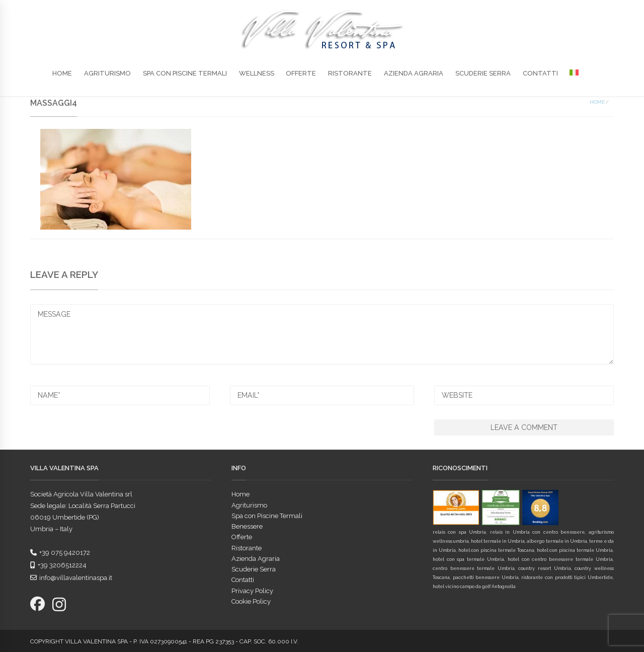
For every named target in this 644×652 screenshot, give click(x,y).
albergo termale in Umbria (557, 541)
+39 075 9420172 (60, 553)
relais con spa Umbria (460, 532)
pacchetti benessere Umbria (486, 577)
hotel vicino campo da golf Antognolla (474, 587)
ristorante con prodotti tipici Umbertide (567, 577)
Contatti (540, 73)
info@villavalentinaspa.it (71, 578)
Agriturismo (107, 73)
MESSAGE (322, 334)
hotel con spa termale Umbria (468, 559)
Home (62, 73)
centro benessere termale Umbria (474, 568)
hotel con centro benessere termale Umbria (560, 559)
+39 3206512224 (58, 565)
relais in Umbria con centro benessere (537, 532)
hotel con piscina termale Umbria (575, 550)
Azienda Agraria (414, 73)
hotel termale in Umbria (498, 541)
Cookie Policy (251, 601)
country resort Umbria (544, 568)
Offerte (301, 73)
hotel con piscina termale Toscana (496, 550)
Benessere (247, 526)
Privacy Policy (252, 591)
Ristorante (350, 73)
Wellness (257, 73)
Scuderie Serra (483, 73)
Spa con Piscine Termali (185, 73)
